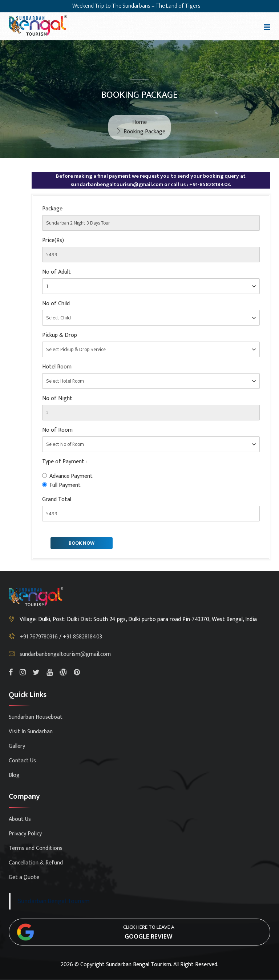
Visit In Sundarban (31, 732)
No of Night (57, 399)
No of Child (56, 304)
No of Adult (56, 272)
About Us (20, 819)
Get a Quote (24, 877)
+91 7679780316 (39, 637)
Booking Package (144, 132)
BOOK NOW (82, 543)
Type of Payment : (64, 462)
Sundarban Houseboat (36, 717)
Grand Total (57, 500)
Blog (14, 775)
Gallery (17, 746)
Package (52, 209)
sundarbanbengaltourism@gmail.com (65, 654)
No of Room (57, 430)
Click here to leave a (149, 932)
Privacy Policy (25, 834)
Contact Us (22, 761)
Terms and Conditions (36, 848)
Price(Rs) (53, 241)
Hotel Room (57, 367)
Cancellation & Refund (36, 863)
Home (139, 122)
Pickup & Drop (60, 335)
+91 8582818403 (82, 637)
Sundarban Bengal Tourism (54, 901)
